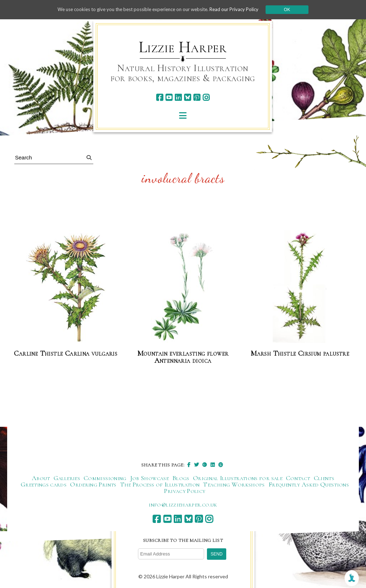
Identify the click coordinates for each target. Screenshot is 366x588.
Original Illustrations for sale (238, 478)
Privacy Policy (185, 491)
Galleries (67, 478)
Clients (324, 478)
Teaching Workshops (234, 485)
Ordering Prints (93, 485)
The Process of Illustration (160, 485)
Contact (298, 478)
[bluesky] (187, 97)
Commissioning (105, 478)
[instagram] (206, 97)
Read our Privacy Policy (240, 9)
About (41, 478)
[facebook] (160, 97)
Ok (294, 10)
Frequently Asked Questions (309, 485)
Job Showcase (149, 478)
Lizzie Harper (183, 47)
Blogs (181, 478)
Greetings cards (44, 485)
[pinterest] (197, 97)
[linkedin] (178, 97)
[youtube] (169, 97)
